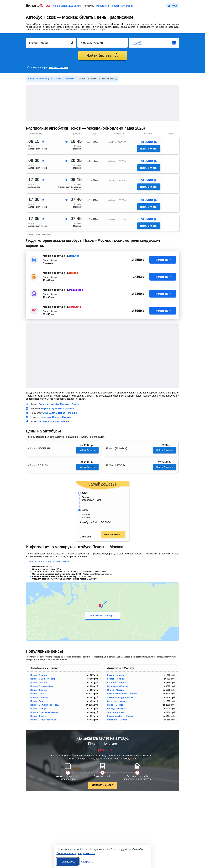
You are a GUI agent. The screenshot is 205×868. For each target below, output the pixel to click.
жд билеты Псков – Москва (61, 413)
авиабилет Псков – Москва (54, 422)
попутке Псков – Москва (56, 417)
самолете (75, 307)
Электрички (128, 6)
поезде (73, 273)
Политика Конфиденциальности (76, 853)
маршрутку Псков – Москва (58, 408)
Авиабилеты (60, 6)
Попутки (115, 6)
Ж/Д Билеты (75, 6)
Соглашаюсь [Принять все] (68, 862)
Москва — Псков (59, 67)
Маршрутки (102, 6)
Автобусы (89, 6)
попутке (74, 256)
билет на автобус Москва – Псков (59, 404)
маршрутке (76, 290)
